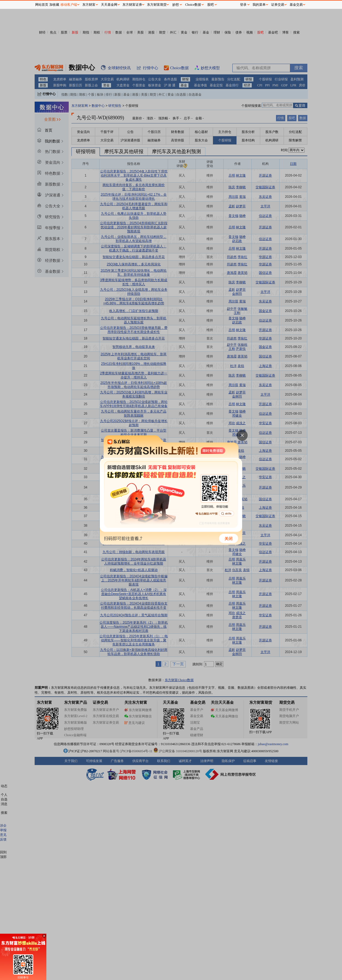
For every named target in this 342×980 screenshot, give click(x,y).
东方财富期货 (157, 5)
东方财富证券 (132, 5)
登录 (243, 5)
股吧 (211, 5)
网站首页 (42, 5)
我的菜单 (259, 5)
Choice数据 (193, 5)
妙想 (176, 5)
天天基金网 (109, 5)
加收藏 (54, 5)
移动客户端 (69, 5)
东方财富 (89, 5)
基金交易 (296, 5)
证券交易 (278, 5)
